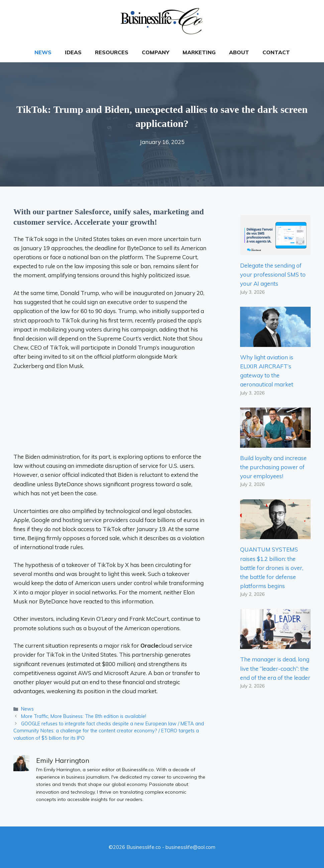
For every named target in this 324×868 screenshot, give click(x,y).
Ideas (73, 52)
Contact (276, 52)
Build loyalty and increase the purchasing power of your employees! (273, 467)
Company (155, 52)
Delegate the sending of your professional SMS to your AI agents (273, 274)
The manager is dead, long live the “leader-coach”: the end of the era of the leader (275, 668)
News (43, 52)
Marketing (199, 52)
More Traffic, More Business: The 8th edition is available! (84, 716)
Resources (112, 52)
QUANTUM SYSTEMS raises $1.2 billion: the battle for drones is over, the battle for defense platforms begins (272, 568)
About (239, 52)
